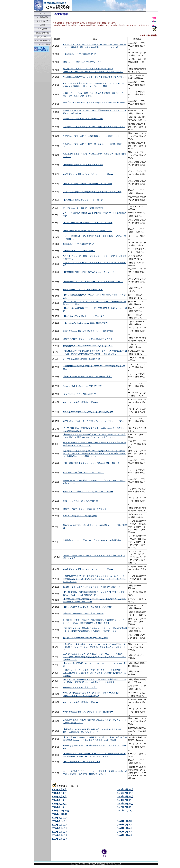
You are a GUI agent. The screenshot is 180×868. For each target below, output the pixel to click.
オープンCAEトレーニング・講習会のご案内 (83, 208)
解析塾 (42, 25)
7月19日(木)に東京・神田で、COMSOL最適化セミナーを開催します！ (94, 127)
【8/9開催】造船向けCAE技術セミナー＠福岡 (83, 165)
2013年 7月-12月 (125, 804)
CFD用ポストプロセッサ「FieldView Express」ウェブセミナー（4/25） (94, 421)
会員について (42, 21)
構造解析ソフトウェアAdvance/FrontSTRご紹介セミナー (88, 346)
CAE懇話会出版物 (42, 44)
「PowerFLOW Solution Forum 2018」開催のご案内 (85, 323)
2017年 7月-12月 (125, 790)
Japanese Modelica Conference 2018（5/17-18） (83, 386)
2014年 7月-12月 (125, 800)
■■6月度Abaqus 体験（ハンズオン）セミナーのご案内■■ (88, 331)
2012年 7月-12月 (125, 807)
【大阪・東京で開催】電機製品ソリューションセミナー (88, 223)
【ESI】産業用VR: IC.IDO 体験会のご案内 (82, 762)
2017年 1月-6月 (59, 790)
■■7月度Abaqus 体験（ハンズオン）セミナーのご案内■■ (88, 174)
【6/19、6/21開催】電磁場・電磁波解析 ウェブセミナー (88, 184)
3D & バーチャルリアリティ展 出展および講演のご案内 (88, 231)
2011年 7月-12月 (60, 811)
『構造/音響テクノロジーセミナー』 (79, 251)
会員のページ (42, 37)
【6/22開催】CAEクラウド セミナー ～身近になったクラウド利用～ (93, 282)
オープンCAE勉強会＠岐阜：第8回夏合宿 (81, 359)
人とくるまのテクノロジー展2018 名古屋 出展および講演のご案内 (92, 192)
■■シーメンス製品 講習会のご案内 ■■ (81, 501)
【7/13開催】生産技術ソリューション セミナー (84, 200)
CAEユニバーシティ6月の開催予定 (78, 244)
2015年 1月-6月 (59, 797)
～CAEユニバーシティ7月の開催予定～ (80, 54)
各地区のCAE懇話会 (42, 41)
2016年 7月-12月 (125, 793)
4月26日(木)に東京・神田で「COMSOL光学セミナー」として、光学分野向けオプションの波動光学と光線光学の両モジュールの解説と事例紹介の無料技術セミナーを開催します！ (95, 453)
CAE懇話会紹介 (42, 17)
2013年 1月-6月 (59, 804)
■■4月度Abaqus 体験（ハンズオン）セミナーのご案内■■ (88, 491)
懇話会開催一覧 (42, 33)
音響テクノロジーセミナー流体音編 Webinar (83, 613)
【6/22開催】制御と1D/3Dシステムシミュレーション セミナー (91, 272)
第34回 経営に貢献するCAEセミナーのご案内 (83, 119)
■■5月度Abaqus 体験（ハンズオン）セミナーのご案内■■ (88, 412)
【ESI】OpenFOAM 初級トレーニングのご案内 (84, 316)
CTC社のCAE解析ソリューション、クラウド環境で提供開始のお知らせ (95, 77)
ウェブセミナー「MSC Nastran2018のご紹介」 (84, 472)
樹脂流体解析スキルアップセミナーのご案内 (83, 290)
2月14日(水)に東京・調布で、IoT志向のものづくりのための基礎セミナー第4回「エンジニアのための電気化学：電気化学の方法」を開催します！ (94, 647)
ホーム (42, 13)
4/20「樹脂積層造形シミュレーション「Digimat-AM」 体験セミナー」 (94, 463)
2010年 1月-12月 (61, 814)
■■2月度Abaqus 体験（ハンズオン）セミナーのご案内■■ (88, 712)
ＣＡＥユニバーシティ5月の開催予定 (79, 394)
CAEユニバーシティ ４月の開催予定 (80, 516)
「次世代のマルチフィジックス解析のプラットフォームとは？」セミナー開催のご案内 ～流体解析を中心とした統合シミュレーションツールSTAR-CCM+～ (95, 579)
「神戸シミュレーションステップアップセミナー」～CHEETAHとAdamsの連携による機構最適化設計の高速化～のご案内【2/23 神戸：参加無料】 (95, 673)
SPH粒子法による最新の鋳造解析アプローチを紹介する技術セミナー (94, 587)
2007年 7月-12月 (60, 825)
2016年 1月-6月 (59, 793)
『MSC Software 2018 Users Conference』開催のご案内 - (87, 377)
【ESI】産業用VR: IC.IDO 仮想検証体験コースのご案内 (88, 607)
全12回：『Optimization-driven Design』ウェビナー (85, 638)
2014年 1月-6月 (59, 800)
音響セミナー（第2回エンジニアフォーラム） (83, 62)
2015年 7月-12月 (125, 797)
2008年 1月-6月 (125, 821)
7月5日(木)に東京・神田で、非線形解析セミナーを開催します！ (91, 136)
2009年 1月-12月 (60, 818)
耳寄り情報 (42, 29)
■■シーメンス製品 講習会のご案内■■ (80, 402)
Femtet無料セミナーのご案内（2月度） (80, 687)
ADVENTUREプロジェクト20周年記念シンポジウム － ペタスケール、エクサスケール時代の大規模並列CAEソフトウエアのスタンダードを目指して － (95, 657)
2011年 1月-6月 (125, 811)
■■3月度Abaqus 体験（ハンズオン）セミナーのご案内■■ (88, 569)
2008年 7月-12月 (60, 821)
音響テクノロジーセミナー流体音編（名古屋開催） (86, 509)
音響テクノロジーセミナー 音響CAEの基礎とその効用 (88, 339)
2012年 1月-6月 (59, 807)
